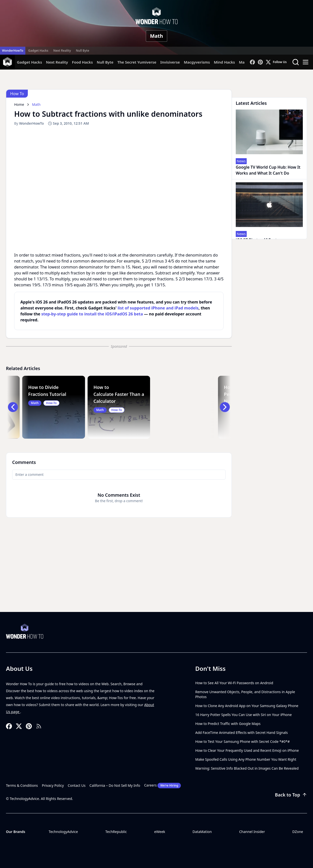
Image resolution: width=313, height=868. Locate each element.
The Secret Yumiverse (137, 62)
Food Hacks (82, 62)
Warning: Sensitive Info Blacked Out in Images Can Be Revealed (247, 768)
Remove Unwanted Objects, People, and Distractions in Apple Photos (245, 694)
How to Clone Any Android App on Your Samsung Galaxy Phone (247, 706)
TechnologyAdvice (63, 832)
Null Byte (82, 51)
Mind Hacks (224, 62)
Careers (162, 786)
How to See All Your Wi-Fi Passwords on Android (234, 683)
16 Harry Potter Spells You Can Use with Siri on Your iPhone (243, 715)
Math (157, 36)
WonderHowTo (13, 51)
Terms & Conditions (22, 785)
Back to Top (291, 795)
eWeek (160, 832)
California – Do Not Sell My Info (115, 785)
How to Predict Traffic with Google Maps (228, 724)
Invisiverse (170, 62)
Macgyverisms (197, 62)
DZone (298, 832)
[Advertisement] (156, 575)
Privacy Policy (53, 785)
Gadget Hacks (38, 51)
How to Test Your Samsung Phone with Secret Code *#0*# (242, 741)
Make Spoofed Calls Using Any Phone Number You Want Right (246, 759)
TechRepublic (116, 832)
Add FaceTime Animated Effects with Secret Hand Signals (242, 733)
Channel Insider (252, 832)
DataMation (202, 832)
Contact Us (77, 785)
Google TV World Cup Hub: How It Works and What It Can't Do (268, 170)
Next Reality (62, 51)
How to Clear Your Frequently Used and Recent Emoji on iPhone (247, 750)
